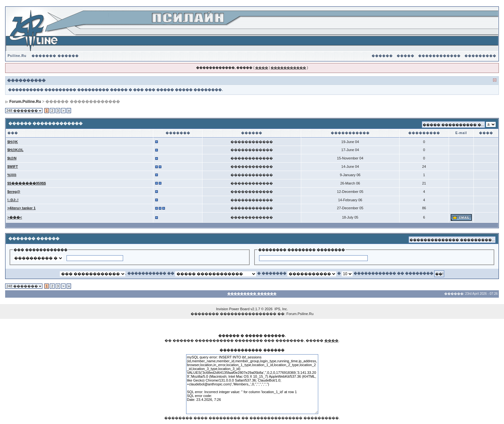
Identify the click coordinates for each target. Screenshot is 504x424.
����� (405, 56)
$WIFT (13, 167)
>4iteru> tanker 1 (22, 208)
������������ (439, 56)
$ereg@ (14, 192)
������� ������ (55, 56)
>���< (15, 217)
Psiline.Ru (17, 56)
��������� (480, 56)
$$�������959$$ (27, 183)
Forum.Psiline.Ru (25, 102)
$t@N (12, 158)
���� (262, 68)
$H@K (13, 142)
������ (382, 56)
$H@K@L (15, 150)
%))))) (12, 175)
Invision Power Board (233, 309)
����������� (288, 68)
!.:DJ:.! (13, 200)
